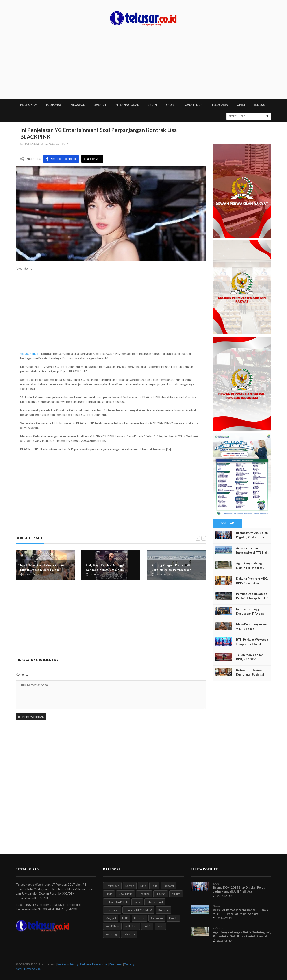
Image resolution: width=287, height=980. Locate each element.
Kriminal (163, 910)
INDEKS (259, 105)
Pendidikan (112, 926)
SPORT (171, 105)
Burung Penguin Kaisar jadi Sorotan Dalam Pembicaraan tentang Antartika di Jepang (171, 570)
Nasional (139, 918)
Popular (227, 523)
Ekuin (109, 894)
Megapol (111, 918)
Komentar (23, 674)
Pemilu (173, 918)
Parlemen (157, 918)
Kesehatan (112, 910)
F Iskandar (54, 144)
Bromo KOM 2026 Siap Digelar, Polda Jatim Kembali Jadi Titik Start (239, 889)
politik (147, 926)
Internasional (155, 902)
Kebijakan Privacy (68, 964)
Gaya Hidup (125, 894)
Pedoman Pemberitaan (94, 964)
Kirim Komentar (31, 717)
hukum (176, 894)
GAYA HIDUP (194, 105)
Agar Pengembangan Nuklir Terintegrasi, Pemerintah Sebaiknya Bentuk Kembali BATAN (242, 936)
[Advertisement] (143, 65)
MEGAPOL (78, 105)
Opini (241, 105)
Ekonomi (168, 886)
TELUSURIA (220, 105)
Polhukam (131, 926)
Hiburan (161, 894)
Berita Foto (112, 886)
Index (137, 902)
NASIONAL (54, 105)
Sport (160, 926)
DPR (154, 886)
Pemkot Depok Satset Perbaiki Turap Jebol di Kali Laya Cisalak (252, 598)
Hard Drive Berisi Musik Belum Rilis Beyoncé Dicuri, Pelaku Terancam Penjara (42, 570)
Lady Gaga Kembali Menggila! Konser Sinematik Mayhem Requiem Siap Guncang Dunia (107, 570)
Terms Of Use (32, 969)
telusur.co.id (29, 353)
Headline (144, 894)
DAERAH (100, 105)
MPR (125, 918)
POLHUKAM (29, 105)
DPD (143, 886)
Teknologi (111, 934)
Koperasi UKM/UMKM (138, 910)
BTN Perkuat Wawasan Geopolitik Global (252, 642)
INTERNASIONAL (127, 105)
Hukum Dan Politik (117, 902)
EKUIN (152, 105)
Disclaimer (116, 964)
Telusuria (129, 934)
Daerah (130, 886)
